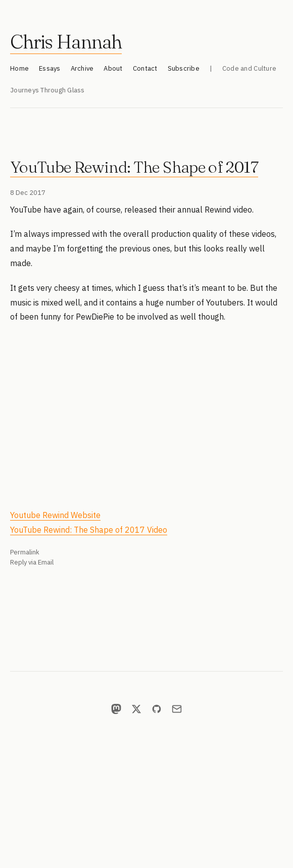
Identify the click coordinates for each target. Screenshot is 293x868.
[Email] (177, 709)
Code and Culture (249, 68)
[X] (136, 709)
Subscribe (184, 68)
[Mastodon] (116, 709)
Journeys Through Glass (47, 90)
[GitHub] (157, 709)
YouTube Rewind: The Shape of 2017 (134, 167)
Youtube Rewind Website (55, 515)
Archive (82, 68)
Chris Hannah (66, 42)
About (113, 68)
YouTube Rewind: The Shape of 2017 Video (89, 530)
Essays (50, 68)
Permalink (25, 552)
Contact (145, 68)
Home (19, 68)
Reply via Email (32, 562)
